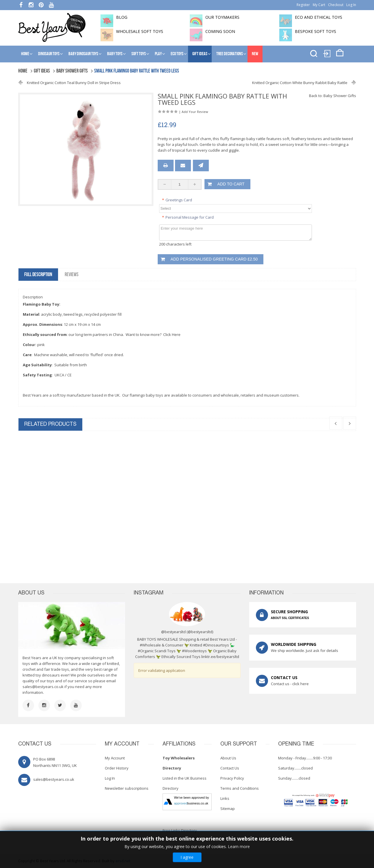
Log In (351, 5)
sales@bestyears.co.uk (43, 687)
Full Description (38, 275)
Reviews (72, 275)
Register (303, 5)
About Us (228, 758)
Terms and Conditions (240, 788)
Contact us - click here (290, 684)
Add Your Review (195, 112)
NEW (255, 54)
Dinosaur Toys (49, 54)
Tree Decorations (230, 54)
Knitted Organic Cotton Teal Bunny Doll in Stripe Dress (74, 83)
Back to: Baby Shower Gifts (333, 96)
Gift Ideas (200, 54)
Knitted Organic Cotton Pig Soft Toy (230, 509)
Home (25, 54)
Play (158, 54)
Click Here (172, 334)
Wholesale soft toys (140, 31)
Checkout (336, 5)
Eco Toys (177, 54)
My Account (115, 758)
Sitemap (228, 808)
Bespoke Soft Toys (316, 31)
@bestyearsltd (200, 632)
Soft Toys (139, 54)
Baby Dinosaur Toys (83, 54)
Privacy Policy (232, 778)
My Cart (319, 5)
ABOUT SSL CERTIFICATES (290, 618)
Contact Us (230, 768)
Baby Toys (115, 54)
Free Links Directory (180, 830)
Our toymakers (222, 17)
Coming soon (220, 31)
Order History (117, 768)
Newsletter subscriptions (127, 788)
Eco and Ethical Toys (319, 17)
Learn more (239, 846)
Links (225, 798)
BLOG (122, 17)
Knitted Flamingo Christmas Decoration (57, 509)
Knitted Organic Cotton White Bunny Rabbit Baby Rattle (300, 83)
